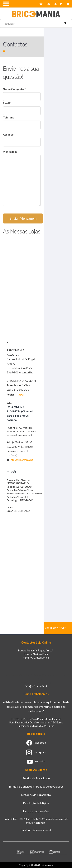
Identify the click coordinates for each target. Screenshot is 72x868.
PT (62, 4)
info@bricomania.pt (22, 460)
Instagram (36, 752)
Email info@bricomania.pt (36, 830)
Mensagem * (11, 152)
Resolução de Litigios (36, 803)
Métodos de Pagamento (36, 795)
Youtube (36, 761)
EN (48, 4)
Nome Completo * (14, 89)
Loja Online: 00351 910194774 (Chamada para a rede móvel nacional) (36, 821)
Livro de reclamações (36, 811)
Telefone (9, 117)
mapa (20, 394)
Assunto (8, 134)
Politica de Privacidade (36, 778)
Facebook (36, 743)
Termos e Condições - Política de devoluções (36, 786)
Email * (7, 103)
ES (55, 4)
